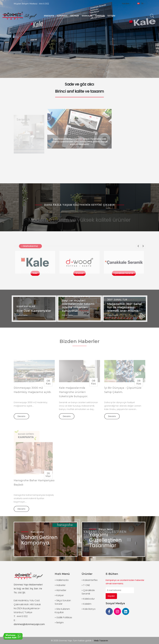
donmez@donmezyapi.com (29, 624)
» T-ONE (86, 585)
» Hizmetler (60, 590)
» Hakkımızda (62, 580)
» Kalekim (87, 604)
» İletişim (59, 623)
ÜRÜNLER (75, 16)
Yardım (127, 4)
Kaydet (111, 596)
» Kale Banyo (89, 609)
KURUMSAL (62, 16)
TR (141, 4)
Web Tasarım (101, 641)
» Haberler (60, 585)
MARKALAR (87, 16)
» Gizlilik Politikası (63, 617)
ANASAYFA (49, 16)
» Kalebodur (88, 599)
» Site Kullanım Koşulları (62, 611)
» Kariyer (59, 595)
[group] (79, 39)
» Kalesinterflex (90, 580)
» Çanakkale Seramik (88, 592)
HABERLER (100, 16)
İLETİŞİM (111, 16)
